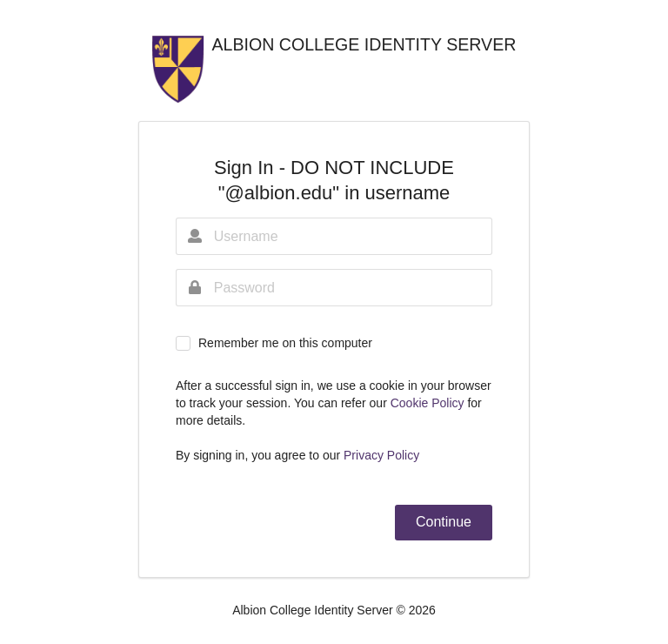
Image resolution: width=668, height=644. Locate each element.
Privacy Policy (381, 455)
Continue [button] (444, 522)
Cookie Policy (429, 403)
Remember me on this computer (285, 343)
